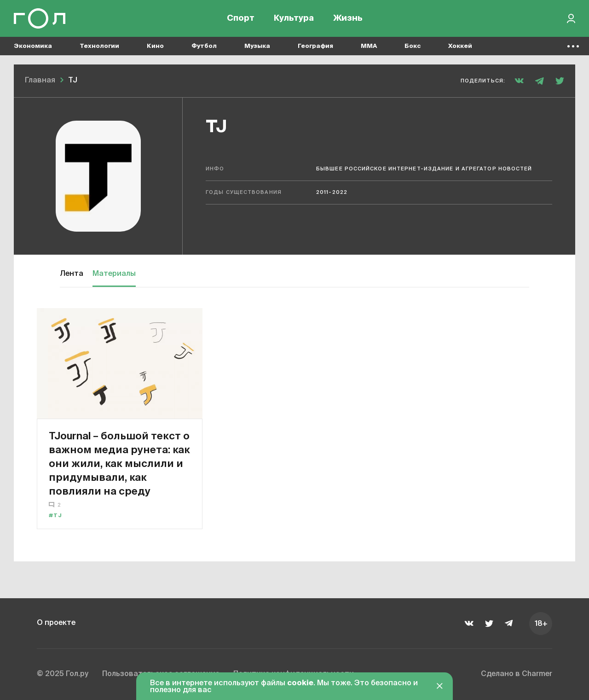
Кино (155, 46)
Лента (72, 274)
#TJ (55, 516)
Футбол (204, 46)
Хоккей (460, 46)
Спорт (241, 18)
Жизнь (348, 18)
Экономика (33, 46)
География (315, 46)
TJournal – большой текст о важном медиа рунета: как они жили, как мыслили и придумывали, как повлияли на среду (119, 463)
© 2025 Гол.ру (63, 674)
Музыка (257, 46)
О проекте (56, 623)
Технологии (99, 46)
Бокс (413, 46)
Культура (294, 18)
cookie (300, 683)
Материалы (114, 274)
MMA (369, 46)
